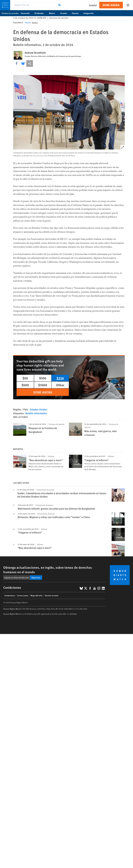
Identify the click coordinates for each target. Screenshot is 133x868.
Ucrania (65, 13)
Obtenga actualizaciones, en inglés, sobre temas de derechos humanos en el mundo (48, 570)
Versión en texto (52, 595)
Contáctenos (10, 595)
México (53, 13)
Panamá (77, 13)
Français (28, 23)
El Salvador (41, 13)
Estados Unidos (38, 409)
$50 (25, 378)
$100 (43, 378)
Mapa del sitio (37, 595)
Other (60, 385)
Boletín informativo (36, 413)
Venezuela (27, 13)
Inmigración (90, 13)
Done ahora (111, 5)
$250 (60, 378)
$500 (25, 385)
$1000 (43, 385)
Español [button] (93, 5)
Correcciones (23, 595)
